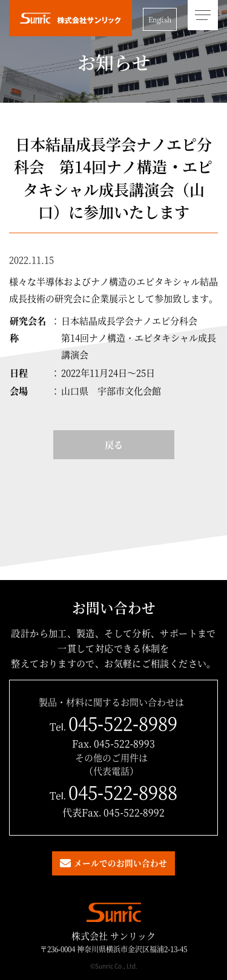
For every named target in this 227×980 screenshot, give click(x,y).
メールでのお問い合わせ (120, 863)
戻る (114, 444)
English (160, 19)
